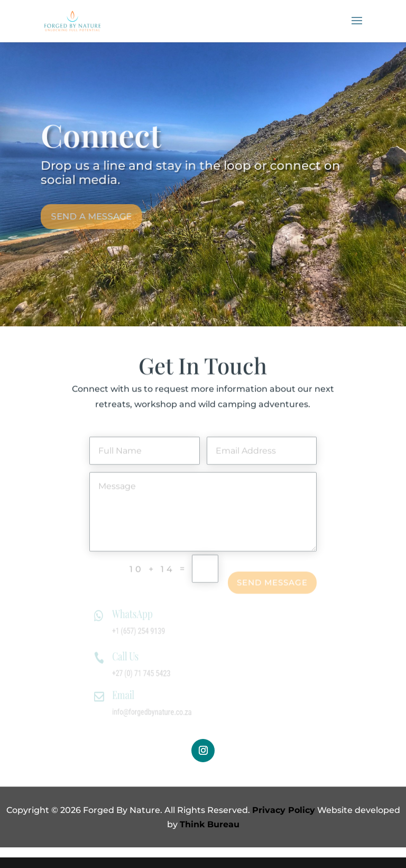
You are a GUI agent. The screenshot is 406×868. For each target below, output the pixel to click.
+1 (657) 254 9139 (145, 631)
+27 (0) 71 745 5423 (148, 674)
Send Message (272, 586)
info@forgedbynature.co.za (158, 712)
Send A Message (90, 212)
